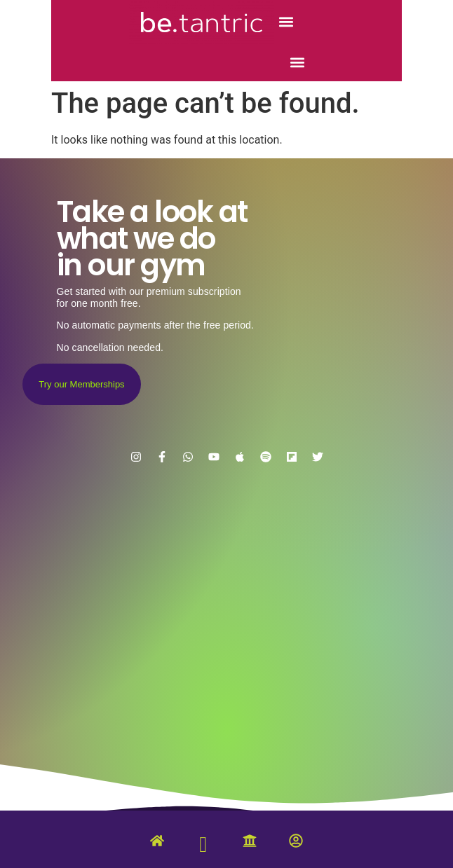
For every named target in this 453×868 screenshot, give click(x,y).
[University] (250, 844)
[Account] (296, 844)
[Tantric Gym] (203, 848)
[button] (286, 22)
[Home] (157, 844)
